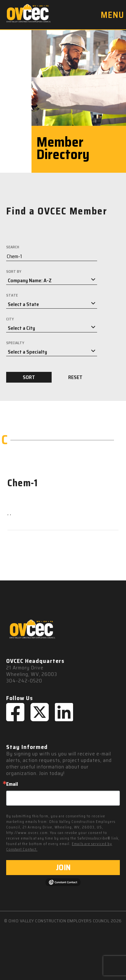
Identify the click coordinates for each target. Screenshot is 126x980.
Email (12, 784)
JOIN (63, 868)
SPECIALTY (15, 343)
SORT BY (14, 271)
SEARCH (13, 247)
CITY (10, 319)
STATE (12, 295)
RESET (75, 377)
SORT (29, 377)
